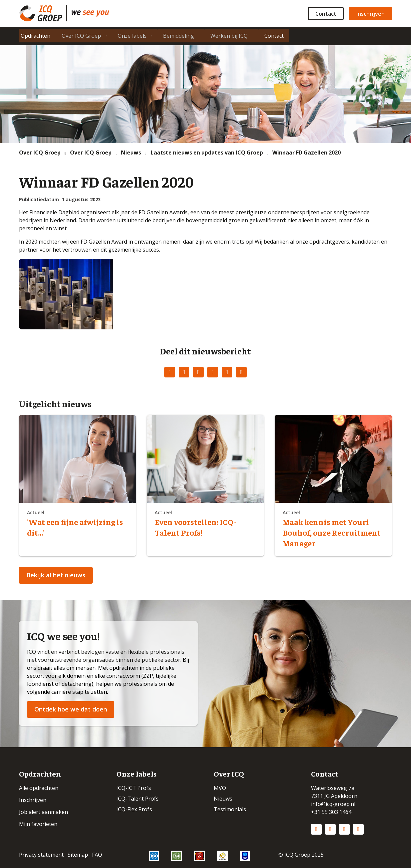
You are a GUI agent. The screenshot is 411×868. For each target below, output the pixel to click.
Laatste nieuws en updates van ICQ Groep (207, 153)
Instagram (330, 829)
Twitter (183, 372)
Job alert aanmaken (43, 812)
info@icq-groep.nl (333, 804)
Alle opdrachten (39, 788)
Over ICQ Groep (79, 36)
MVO (220, 788)
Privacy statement (41, 855)
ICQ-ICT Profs (134, 788)
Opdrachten (34, 36)
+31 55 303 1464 (331, 812)
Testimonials (230, 809)
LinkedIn (198, 372)
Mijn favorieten (38, 824)
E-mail (242, 372)
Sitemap (78, 855)
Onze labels (131, 36)
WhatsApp (227, 372)
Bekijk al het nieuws (56, 575)
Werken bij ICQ (230, 36)
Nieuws (131, 153)
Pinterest (213, 372)
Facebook (169, 372)
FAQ (97, 855)
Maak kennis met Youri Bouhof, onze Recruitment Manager (332, 532)
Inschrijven (370, 14)
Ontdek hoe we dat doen (71, 709)
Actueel (36, 512)
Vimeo (358, 829)
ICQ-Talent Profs (137, 799)
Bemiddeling (178, 36)
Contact (326, 14)
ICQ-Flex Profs (134, 809)
